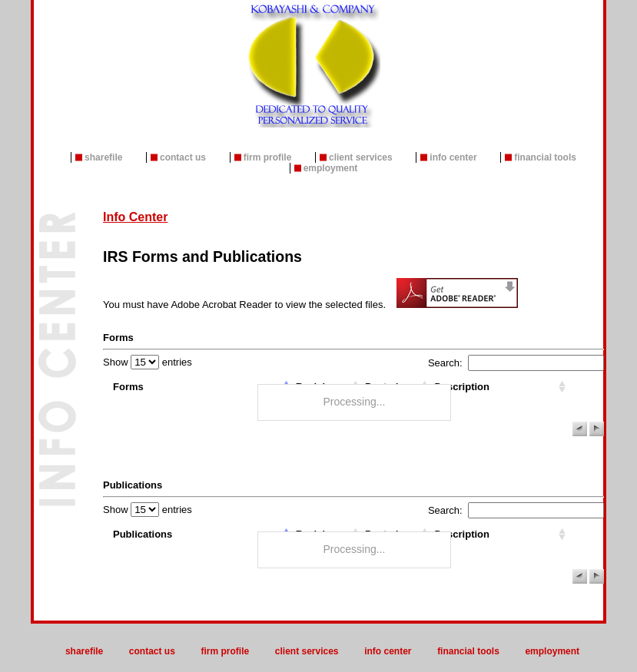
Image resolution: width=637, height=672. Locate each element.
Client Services (361, 157)
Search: (516, 363)
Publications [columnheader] (143, 534)
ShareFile (103, 157)
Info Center (453, 157)
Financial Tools (545, 157)
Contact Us (183, 157)
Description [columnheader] (462, 387)
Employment (331, 168)
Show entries (148, 362)
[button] (580, 429)
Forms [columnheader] (128, 387)
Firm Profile (268, 157)
